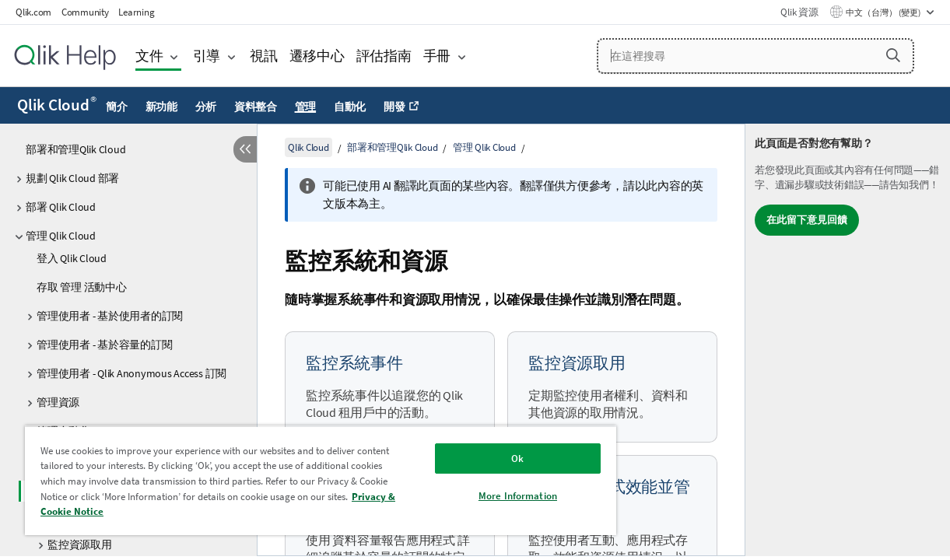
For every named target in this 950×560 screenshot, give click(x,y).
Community (85, 12)
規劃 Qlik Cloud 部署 (72, 178)
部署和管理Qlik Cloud (75, 149)
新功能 (161, 107)
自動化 (350, 107)
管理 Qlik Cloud (61, 236)
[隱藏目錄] (245, 149)
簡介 (117, 107)
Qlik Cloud (57, 105)
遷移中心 (317, 56)
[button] (893, 55)
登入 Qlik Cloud (72, 258)
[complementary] (848, 340)
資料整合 (256, 107)
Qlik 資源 (799, 12)
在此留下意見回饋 (807, 220)
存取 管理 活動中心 (82, 287)
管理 (306, 107)
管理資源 (58, 402)
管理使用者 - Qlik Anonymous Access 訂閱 (131, 373)
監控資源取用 (80, 544)
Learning (136, 12)
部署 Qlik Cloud (61, 207)
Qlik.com (33, 12)
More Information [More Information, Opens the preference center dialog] (484, 496)
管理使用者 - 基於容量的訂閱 (104, 345)
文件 (149, 56)
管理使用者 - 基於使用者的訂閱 (110, 316)
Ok (483, 458)
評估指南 (384, 56)
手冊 (437, 56)
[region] (300, 480)
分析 (206, 107)
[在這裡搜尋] (755, 56)
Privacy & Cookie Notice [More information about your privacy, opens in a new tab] (177, 511)
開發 (394, 107)
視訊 (264, 56)
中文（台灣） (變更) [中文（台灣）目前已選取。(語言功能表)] (884, 12)
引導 (207, 56)
